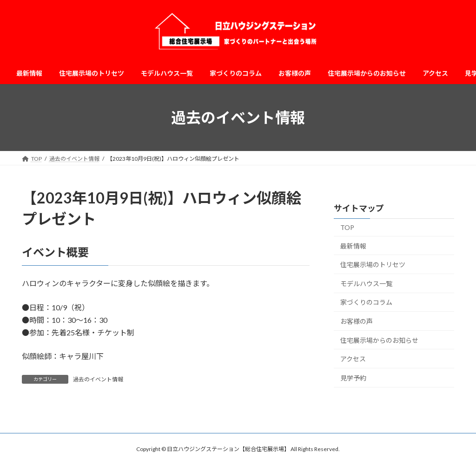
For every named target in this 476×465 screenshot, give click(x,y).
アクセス (353, 359)
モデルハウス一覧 (366, 284)
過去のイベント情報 (98, 379)
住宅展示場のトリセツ (373, 265)
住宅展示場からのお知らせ (379, 340)
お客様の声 (357, 321)
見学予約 (353, 378)
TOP (347, 227)
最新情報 (353, 246)
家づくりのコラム (366, 303)
